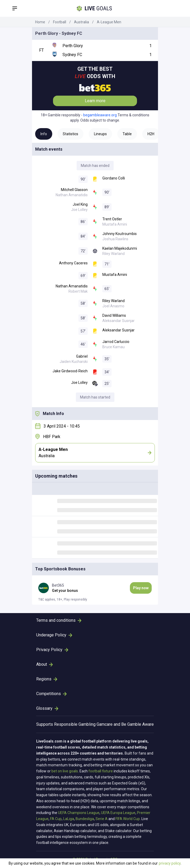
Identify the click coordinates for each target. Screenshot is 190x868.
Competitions (51, 694)
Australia (81, 22)
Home (40, 22)
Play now (141, 588)
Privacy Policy (52, 650)
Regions (47, 679)
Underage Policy (54, 635)
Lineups (100, 134)
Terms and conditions (59, 620)
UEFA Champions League (79, 813)
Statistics (70, 134)
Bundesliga (85, 819)
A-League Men (109, 22)
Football (60, 22)
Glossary (47, 708)
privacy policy (170, 863)
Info (44, 134)
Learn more (95, 101)
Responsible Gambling (75, 724)
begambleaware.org (100, 115)
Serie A (102, 819)
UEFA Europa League (118, 813)
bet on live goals (65, 771)
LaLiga (69, 819)
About (44, 664)
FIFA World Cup (128, 819)
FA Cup (56, 819)
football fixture (101, 771)
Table (127, 134)
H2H (151, 134)
